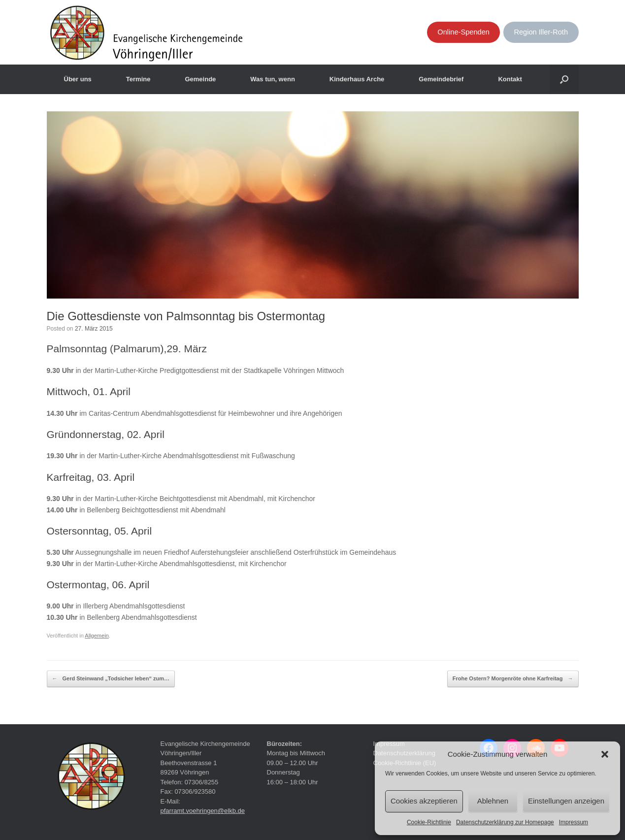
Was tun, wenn (273, 79)
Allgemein (97, 636)
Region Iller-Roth (541, 32)
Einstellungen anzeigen (566, 801)
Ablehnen (493, 801)
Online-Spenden (463, 32)
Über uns (78, 79)
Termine (138, 79)
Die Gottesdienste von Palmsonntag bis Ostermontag (186, 316)
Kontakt (510, 79)
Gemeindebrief (441, 79)
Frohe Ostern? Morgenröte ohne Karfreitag (513, 679)
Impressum (574, 822)
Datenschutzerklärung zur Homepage (505, 822)
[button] (605, 754)
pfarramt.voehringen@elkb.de (203, 811)
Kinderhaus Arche (357, 79)
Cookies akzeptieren (424, 801)
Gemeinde (200, 79)
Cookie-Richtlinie (429, 822)
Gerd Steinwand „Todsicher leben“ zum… (111, 679)
